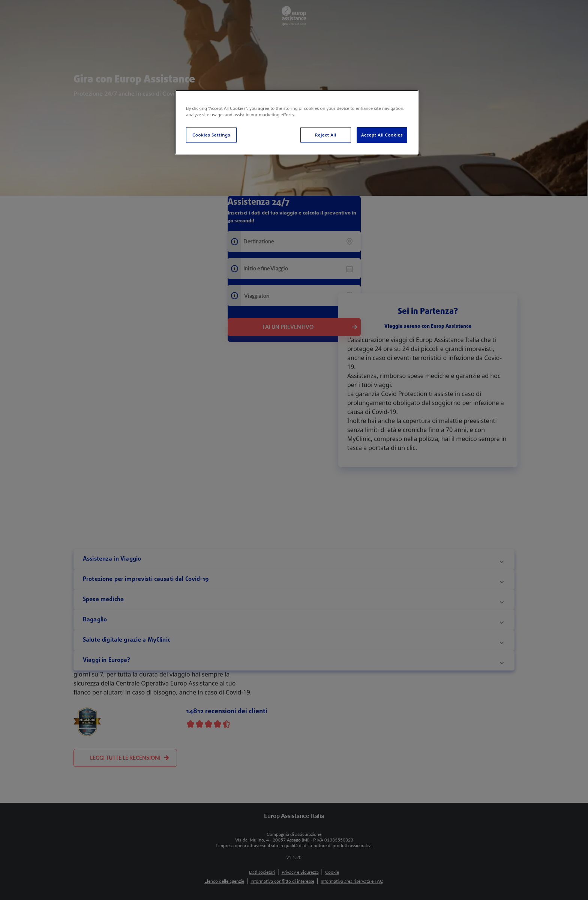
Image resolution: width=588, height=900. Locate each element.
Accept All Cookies (382, 135)
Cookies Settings (211, 135)
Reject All (326, 135)
